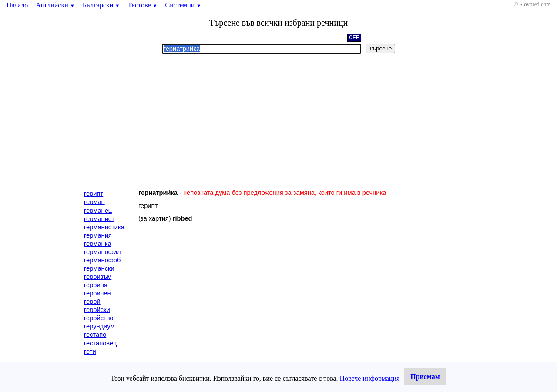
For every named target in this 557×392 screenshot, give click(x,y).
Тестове (142, 5)
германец (98, 211)
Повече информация (370, 378)
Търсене (381, 49)
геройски (97, 310)
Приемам (425, 377)
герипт (94, 194)
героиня (96, 285)
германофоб (102, 260)
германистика (104, 227)
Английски (55, 5)
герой (92, 302)
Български (101, 5)
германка (98, 244)
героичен (97, 293)
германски (99, 268)
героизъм (98, 277)
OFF (354, 38)
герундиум (99, 326)
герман (94, 202)
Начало (17, 5)
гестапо (95, 335)
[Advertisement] (278, 122)
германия (98, 235)
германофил (102, 252)
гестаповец (100, 343)
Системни (183, 5)
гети (90, 352)
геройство (99, 318)
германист (99, 219)
